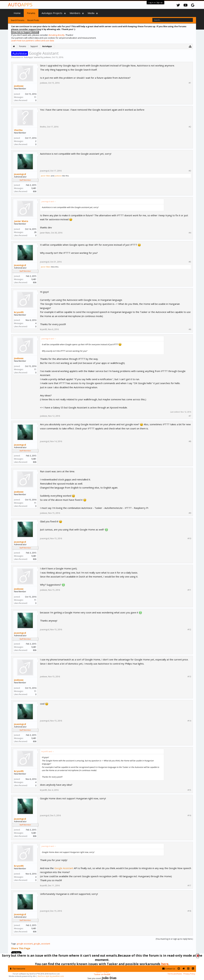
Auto (20, 5)
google (37, 944)
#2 (190, 127)
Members (75, 13)
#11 (189, 590)
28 (35, 232)
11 (35, 97)
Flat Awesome (18, 969)
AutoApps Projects (52, 13)
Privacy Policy (189, 974)
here (165, 964)
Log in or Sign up (155, 2)
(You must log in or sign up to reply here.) (174, 939)
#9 (190, 513)
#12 (189, 630)
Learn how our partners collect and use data (33, 41)
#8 (190, 441)
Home (17, 13)
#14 (189, 721)
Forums (31, 13)
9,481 (34, 188)
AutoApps (28, 57)
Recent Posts (33, 20)
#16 (189, 816)
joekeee (47, 57)
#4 (190, 233)
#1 (190, 83)
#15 (189, 790)
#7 (190, 416)
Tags (13, 944)
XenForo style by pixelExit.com (51, 976)
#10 (189, 539)
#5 (190, 262)
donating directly (56, 35)
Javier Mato (46, 176)
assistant (46, 944)
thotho (18, 130)
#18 (189, 911)
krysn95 (19, 312)
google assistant (25, 944)
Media (91, 13)
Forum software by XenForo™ (36, 974)
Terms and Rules (175, 974)
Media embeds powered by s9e (22, 976)
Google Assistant (64, 868)
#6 (190, 329)
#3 (190, 171)
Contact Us (169, 969)
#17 (189, 886)
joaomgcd (20, 174)
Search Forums (18, 20)
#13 (189, 677)
